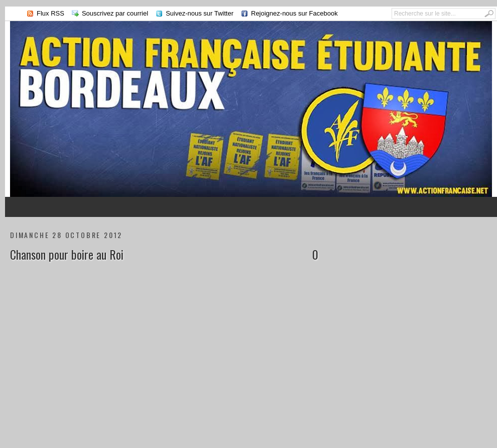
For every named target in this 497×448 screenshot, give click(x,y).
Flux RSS (50, 13)
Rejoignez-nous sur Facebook (294, 13)
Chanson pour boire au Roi (67, 254)
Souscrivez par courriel (115, 13)
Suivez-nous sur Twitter (200, 13)
